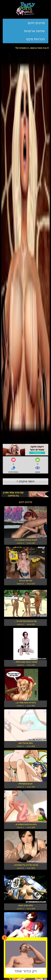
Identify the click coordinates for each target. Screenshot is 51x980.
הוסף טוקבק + (26, 481)
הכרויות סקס (35, 39)
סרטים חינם (36, 23)
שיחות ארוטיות (34, 31)
